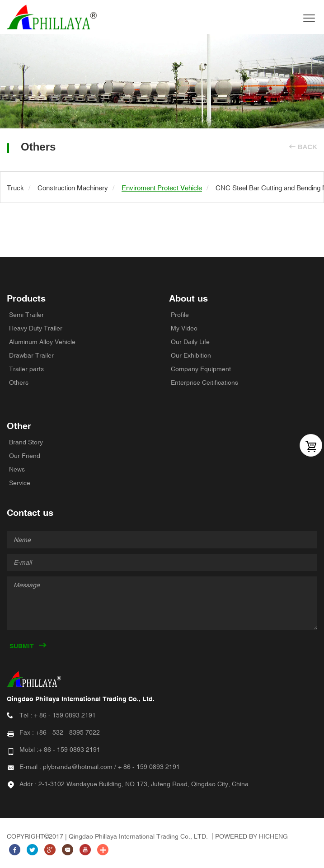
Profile (180, 315)
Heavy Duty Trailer (36, 328)
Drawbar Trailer (31, 355)
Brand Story (26, 442)
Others (19, 382)
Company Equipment (201, 369)
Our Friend (25, 456)
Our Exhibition (191, 355)
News (17, 469)
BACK (308, 147)
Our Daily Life (190, 342)
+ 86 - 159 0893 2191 (65, 715)
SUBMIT (22, 646)
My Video (184, 328)
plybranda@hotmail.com (78, 767)
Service (20, 483)
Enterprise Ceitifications (204, 382)
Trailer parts (26, 369)
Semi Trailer (26, 315)
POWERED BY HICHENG (251, 836)
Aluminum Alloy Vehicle (42, 342)
